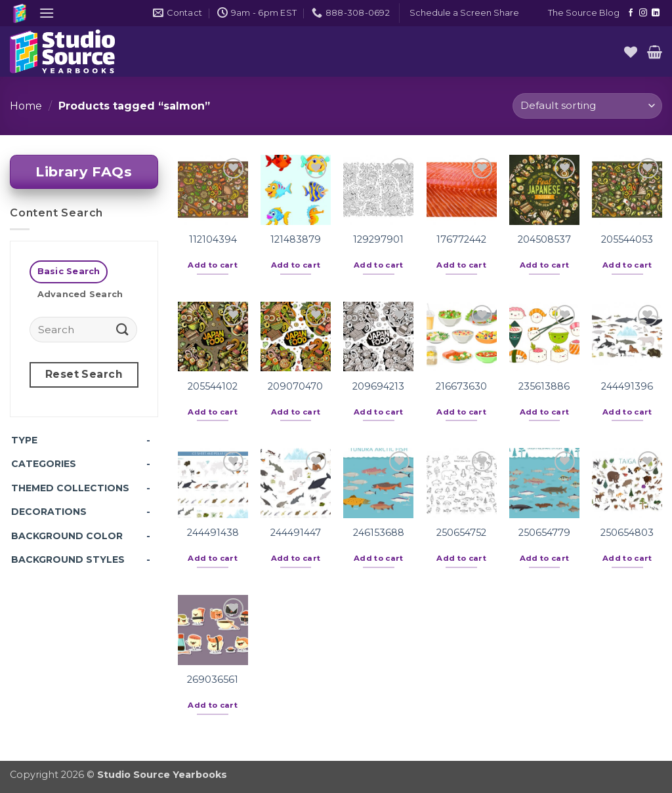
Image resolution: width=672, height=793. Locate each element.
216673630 (461, 386)
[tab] (69, 272)
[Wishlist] (631, 52)
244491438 (213, 533)
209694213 (378, 386)
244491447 (296, 533)
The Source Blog (584, 13)
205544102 (213, 386)
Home (26, 106)
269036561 (213, 680)
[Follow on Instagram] (643, 13)
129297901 (378, 239)
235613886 (544, 386)
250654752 (461, 533)
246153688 (379, 533)
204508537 (544, 239)
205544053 (627, 239)
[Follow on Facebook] (631, 13)
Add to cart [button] (213, 265)
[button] (47, 13)
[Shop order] (587, 106)
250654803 (627, 533)
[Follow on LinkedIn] (656, 13)
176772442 (461, 239)
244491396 (627, 386)
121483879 (296, 239)
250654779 (544, 533)
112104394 (213, 239)
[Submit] (123, 329)
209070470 (295, 386)
